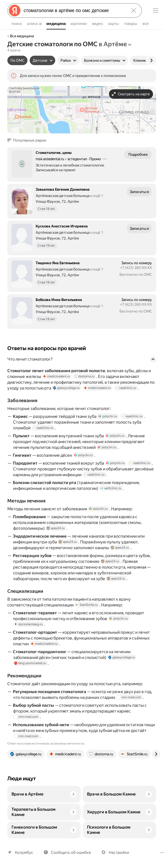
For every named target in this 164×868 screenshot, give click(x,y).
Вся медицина (22, 36)
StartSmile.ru (86, 605)
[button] (28, 140)
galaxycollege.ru (67, 388)
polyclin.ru (108, 416)
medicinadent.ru (60, 376)
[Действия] (105, 159)
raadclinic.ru (126, 388)
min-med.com (138, 697)
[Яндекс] (15, 11)
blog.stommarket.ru (30, 663)
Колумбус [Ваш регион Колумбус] (24, 852)
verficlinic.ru (111, 488)
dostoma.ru (87, 376)
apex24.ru (55, 528)
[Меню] (156, 11)
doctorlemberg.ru (28, 624)
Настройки (117, 852)
